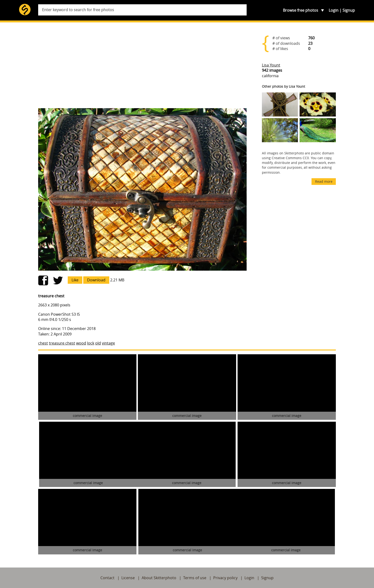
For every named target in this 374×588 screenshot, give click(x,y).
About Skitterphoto (159, 578)
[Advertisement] (142, 67)
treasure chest (62, 343)
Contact (107, 578)
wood (81, 343)
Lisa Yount (271, 65)
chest (43, 343)
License (128, 578)
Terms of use (195, 578)
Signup (349, 10)
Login (334, 10)
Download (96, 280)
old (98, 343)
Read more (324, 181)
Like (75, 280)
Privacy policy (225, 578)
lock (91, 343)
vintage (108, 343)
